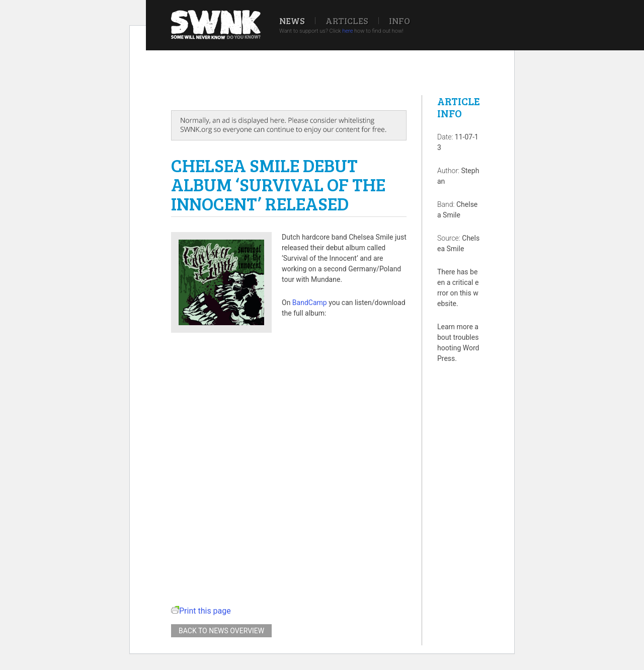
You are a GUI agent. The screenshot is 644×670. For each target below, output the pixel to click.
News (292, 21)
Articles (347, 21)
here (347, 31)
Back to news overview (221, 631)
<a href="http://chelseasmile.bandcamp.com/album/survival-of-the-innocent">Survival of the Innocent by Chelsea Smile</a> (289, 457)
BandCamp (310, 303)
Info (399, 21)
